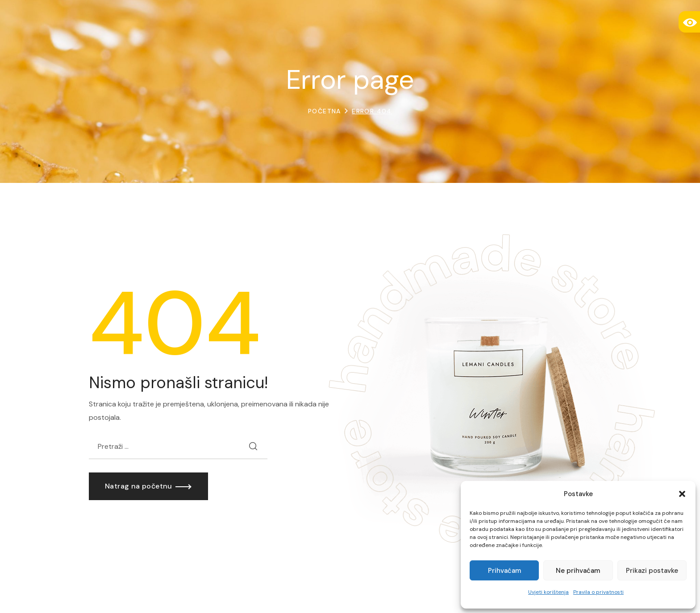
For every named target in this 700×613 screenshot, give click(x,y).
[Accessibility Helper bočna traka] (689, 22)
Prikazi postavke (652, 571)
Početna (325, 111)
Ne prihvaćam (578, 571)
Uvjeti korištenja (548, 592)
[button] (682, 494)
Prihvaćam (504, 571)
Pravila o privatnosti (598, 592)
